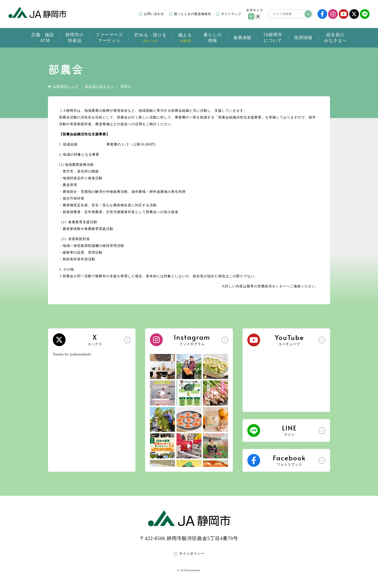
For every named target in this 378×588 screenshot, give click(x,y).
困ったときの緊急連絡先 (193, 14)
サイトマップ (231, 14)
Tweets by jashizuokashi (72, 354)
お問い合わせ (154, 14)
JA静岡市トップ (65, 86)
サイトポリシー (192, 554)
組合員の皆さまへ (99, 86)
